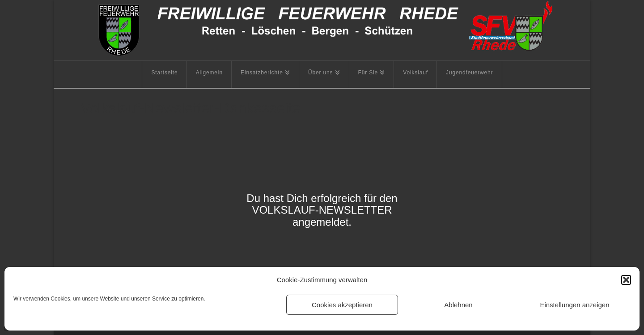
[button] (626, 280)
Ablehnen (458, 305)
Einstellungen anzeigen (574, 305)
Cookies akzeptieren (342, 305)
